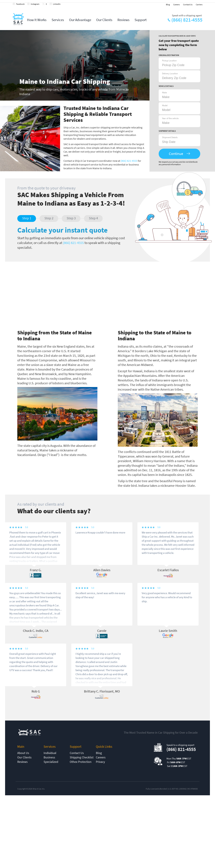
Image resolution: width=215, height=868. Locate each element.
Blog (168, 5)
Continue (176, 154)
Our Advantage (80, 20)
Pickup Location (169, 61)
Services (58, 20)
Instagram (35, 4)
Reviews (123, 20)
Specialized (51, 762)
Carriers (199, 5)
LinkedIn (57, 4)
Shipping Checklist (82, 757)
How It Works (37, 20)
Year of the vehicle (170, 118)
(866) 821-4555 (187, 20)
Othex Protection (81, 762)
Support (141, 20)
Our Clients (104, 20)
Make (164, 93)
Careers (176, 5)
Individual (50, 753)
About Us (23, 753)
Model (165, 105)
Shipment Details (170, 137)
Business (49, 757)
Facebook (20, 4)
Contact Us (188, 5)
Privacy (100, 762)
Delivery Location (170, 73)
